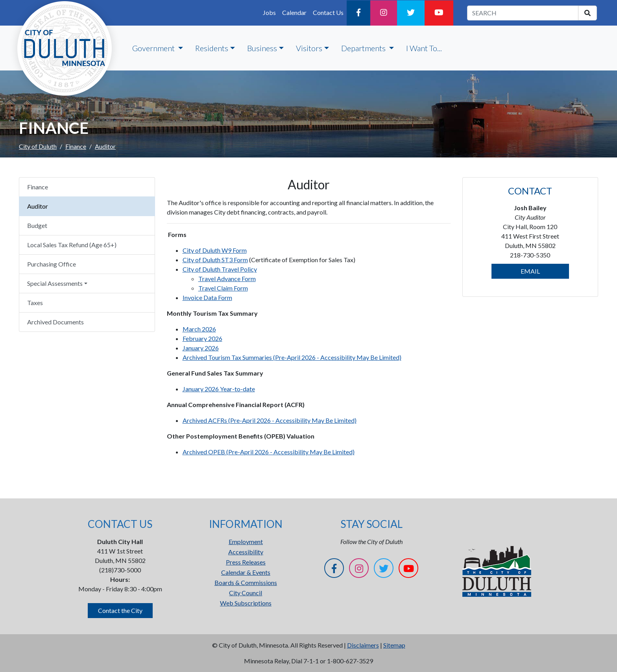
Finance (76, 146)
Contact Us (328, 12)
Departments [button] (364, 48)
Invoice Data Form (207, 297)
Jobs (269, 12)
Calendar (294, 12)
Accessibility (246, 552)
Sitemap (394, 645)
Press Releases (246, 562)
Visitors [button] (309, 48)
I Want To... (424, 48)
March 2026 (199, 329)
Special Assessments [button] (55, 283)
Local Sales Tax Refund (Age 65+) (72, 245)
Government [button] (154, 48)
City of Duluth (38, 146)
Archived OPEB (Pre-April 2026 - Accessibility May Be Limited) (269, 452)
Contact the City (120, 610)
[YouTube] (439, 13)
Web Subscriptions (246, 603)
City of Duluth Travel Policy (220, 269)
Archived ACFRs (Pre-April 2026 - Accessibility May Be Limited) (270, 420)
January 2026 (201, 348)
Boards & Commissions (246, 582)
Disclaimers (363, 645)
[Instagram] (384, 13)
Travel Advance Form (227, 279)
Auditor (38, 206)
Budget (37, 225)
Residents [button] (212, 48)
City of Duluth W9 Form (215, 250)
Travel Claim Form (223, 288)
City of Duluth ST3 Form (215, 260)
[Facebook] (358, 13)
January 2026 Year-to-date (219, 389)
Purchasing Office (52, 264)
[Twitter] (411, 13)
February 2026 (202, 338)
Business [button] (262, 48)
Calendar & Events (246, 572)
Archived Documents (55, 322)
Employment (246, 541)
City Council (246, 593)
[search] (587, 13)
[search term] (523, 13)
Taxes (35, 303)
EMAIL (530, 271)
